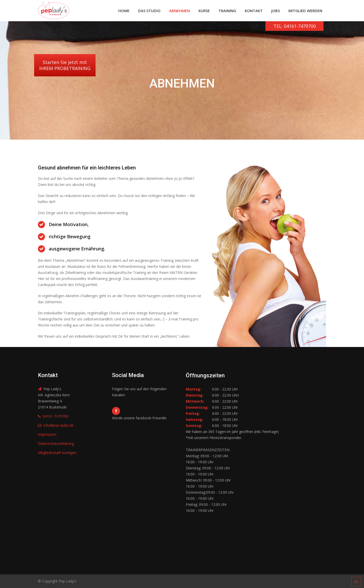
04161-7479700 (55, 416)
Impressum (47, 434)
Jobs (276, 11)
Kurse (204, 11)
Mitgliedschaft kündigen (57, 453)
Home (124, 11)
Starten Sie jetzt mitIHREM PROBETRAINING (65, 65)
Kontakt (254, 11)
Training (227, 11)
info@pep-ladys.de (59, 425)
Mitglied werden (305, 11)
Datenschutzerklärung (56, 443)
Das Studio (149, 11)
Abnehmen (179, 11)
